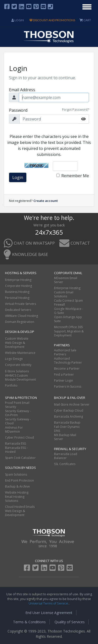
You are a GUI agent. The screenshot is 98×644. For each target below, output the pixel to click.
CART (85, 20)
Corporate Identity (18, 365)
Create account (46, 201)
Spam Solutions (16, 474)
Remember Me (75, 176)
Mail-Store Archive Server (72, 404)
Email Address (22, 90)
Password (18, 110)
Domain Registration (20, 322)
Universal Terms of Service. (49, 603)
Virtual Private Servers (20, 304)
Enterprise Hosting (18, 280)
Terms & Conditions (29, 622)
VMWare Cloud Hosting (21, 316)
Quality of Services (70, 622)
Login (18, 20)
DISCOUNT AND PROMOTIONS (52, 20)
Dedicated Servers (18, 310)
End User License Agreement (49, 613)
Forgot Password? (76, 109)
